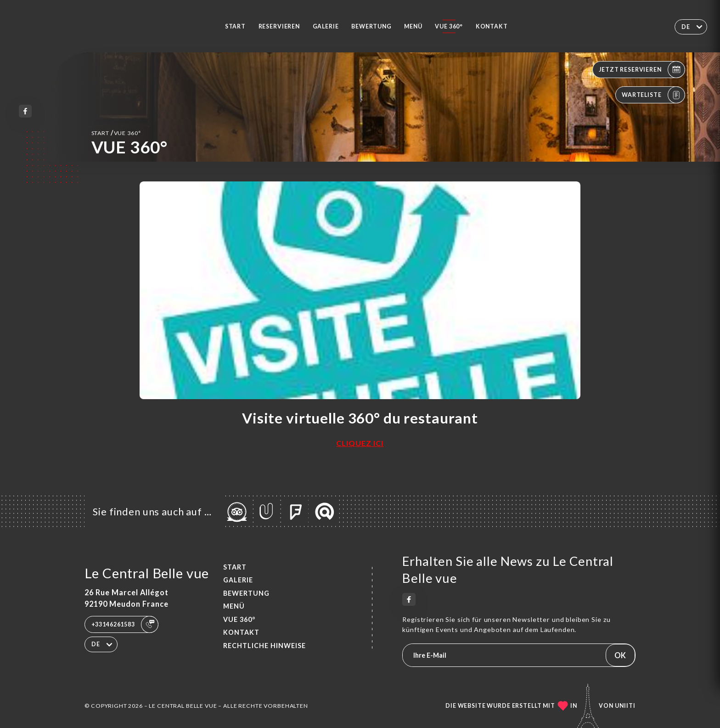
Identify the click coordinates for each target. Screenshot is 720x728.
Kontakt (492, 26)
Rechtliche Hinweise (264, 646)
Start (235, 26)
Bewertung (371, 26)
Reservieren (279, 26)
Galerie (326, 26)
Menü (413, 26)
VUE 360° (449, 26)
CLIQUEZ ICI (360, 443)
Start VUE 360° (116, 133)
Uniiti (625, 706)
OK (620, 655)
